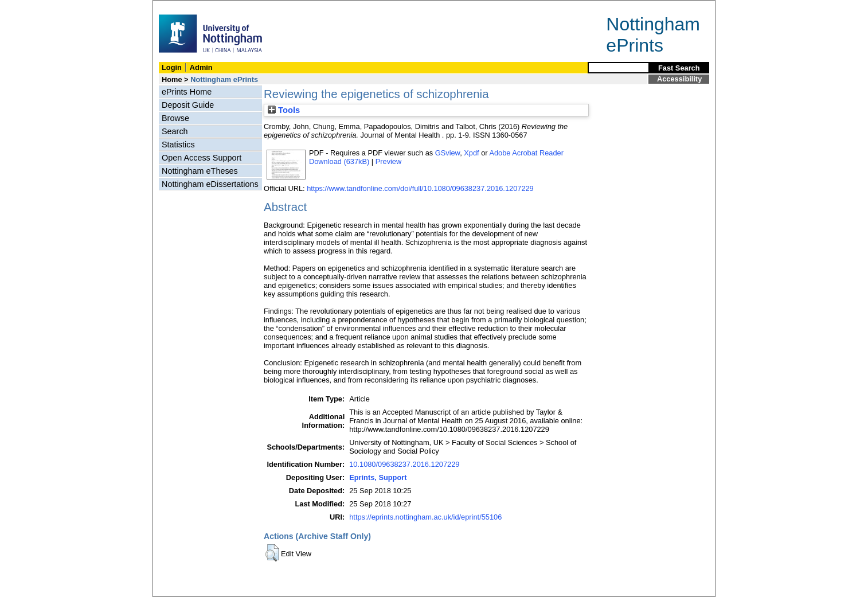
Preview (389, 161)
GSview (447, 153)
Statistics (178, 145)
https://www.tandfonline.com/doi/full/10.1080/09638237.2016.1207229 (420, 188)
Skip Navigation (178, 7)
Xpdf (471, 153)
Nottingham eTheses (200, 171)
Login (172, 67)
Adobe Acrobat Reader (526, 153)
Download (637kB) (339, 161)
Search (175, 131)
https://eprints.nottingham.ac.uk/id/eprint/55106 (425, 517)
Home (172, 79)
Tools (284, 110)
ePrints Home (187, 92)
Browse (175, 118)
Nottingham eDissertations (210, 184)
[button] (272, 553)
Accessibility (679, 79)
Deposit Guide (188, 105)
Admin (201, 67)
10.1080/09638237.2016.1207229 (404, 464)
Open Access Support (202, 158)
